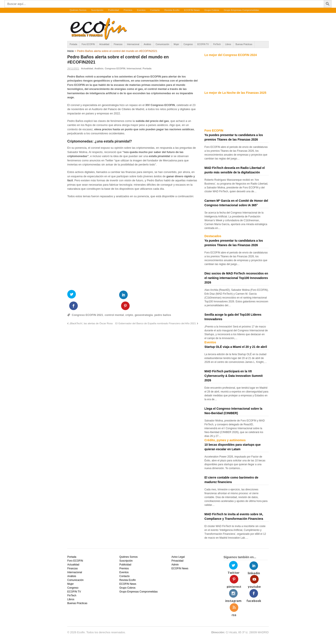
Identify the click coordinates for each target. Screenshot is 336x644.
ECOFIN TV (203, 44)
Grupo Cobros (212, 10)
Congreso (188, 44)
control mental (114, 304)
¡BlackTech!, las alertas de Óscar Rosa (91, 312)
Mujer (176, 44)
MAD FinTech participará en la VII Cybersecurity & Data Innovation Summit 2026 (234, 376)
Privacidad (177, 561)
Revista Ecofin (172, 10)
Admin (175, 565)
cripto (129, 304)
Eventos (141, 10)
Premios (128, 10)
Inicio (70, 51)
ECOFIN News (192, 10)
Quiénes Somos (78, 10)
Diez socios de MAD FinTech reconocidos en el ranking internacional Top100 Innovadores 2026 (236, 278)
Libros (228, 44)
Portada (73, 44)
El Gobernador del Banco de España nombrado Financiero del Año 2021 (156, 312)
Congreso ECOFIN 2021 (87, 304)
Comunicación (162, 44)
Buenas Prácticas (244, 44)
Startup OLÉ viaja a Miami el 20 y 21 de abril (236, 347)
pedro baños (163, 304)
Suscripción (97, 10)
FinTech (217, 44)
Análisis (147, 44)
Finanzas (118, 44)
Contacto (155, 10)
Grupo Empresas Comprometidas (241, 10)
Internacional (133, 44)
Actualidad (104, 44)
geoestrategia (144, 304)
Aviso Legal (178, 557)
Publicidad (113, 10)
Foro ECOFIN (88, 44)
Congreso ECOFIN (115, 68)
